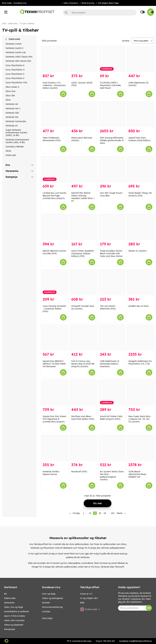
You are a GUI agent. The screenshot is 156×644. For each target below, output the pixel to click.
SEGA (8, 151)
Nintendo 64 (12, 126)
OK (149, 608)
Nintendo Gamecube (16, 121)
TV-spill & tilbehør (27, 24)
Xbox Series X (12, 87)
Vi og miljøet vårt (89, 598)
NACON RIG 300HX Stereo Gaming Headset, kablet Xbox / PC (83, 197)
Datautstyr (9, 603)
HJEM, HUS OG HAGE (14, 607)
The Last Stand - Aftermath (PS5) (108, 307)
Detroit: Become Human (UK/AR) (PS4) (54, 252)
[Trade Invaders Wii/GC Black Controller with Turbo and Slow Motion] (112, 227)
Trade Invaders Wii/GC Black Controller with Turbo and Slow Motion (111, 253)
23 (100, 513)
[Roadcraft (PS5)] (83, 448)
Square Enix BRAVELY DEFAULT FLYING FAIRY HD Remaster (54, 364)
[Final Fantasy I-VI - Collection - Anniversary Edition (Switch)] (55, 59)
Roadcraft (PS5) (79, 472)
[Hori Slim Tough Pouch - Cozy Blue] (112, 169)
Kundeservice (20, 3)
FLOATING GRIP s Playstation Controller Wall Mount (110, 85)
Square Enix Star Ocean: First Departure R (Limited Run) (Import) (55, 419)
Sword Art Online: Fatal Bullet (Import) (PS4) (111, 418)
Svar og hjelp (49, 594)
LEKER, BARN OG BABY (14, 620)
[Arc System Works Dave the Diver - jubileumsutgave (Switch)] (112, 448)
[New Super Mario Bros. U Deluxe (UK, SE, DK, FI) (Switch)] (140, 393)
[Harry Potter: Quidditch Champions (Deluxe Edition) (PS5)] (83, 227)
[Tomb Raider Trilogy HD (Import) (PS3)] (140, 169)
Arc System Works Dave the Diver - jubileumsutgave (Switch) (112, 476)
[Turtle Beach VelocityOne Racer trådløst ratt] (140, 448)
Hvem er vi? (86, 594)
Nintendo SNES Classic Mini (19, 57)
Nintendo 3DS (12, 113)
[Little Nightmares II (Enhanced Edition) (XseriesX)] (112, 338)
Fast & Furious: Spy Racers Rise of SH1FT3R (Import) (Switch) (83, 364)
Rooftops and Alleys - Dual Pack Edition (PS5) (83, 418)
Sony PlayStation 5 (15, 65)
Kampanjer (10, 629)
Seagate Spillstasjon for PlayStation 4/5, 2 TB (140, 362)
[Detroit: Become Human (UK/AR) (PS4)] (55, 227)
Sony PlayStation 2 (15, 78)
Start (4, 24)
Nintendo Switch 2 (14, 48)
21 (90, 513)
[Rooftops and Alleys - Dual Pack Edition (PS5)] (83, 393)
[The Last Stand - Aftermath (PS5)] (112, 282)
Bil (5, 594)
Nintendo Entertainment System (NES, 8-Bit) (17, 141)
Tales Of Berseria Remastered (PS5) (52, 139)
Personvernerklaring (52, 607)
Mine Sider (7, 3)
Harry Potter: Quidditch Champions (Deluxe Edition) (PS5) (83, 253)
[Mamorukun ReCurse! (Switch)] (83, 114)
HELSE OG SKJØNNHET (14, 625)
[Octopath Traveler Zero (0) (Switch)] (83, 282)
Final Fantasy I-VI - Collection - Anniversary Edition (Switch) (54, 85)
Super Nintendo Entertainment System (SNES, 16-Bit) (16, 133)
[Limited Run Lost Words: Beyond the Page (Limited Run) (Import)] (55, 169)
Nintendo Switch (14, 44)
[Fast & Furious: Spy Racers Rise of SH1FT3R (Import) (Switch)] (83, 338)
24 (105, 513)
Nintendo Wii (12, 104)
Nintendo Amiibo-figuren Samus (51, 473)
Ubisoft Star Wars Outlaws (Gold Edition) (139, 139)
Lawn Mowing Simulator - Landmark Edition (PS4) (54, 309)
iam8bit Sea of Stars (139, 306)
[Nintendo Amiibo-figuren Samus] (55, 448)
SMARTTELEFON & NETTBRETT (16, 612)
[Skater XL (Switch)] (140, 227)
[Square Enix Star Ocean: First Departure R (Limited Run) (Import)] (55, 393)
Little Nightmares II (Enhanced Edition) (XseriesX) (110, 364)
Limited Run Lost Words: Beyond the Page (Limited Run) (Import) (55, 196)
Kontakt (46, 603)
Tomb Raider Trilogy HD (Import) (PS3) (140, 194)
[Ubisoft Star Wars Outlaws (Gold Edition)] (140, 114)
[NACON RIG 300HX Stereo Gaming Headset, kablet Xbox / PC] (83, 169)
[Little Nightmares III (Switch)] (140, 59)
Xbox (8, 100)
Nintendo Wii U (13, 109)
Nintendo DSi (12, 117)
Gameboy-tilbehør (15, 147)
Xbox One (10, 91)
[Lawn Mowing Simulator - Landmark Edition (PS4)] (55, 282)
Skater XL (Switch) (137, 251)
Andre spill (11, 155)
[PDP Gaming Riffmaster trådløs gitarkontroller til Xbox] (112, 114)
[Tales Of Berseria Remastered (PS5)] (55, 114)
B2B (82, 603)
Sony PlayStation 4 (15, 70)
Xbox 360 (10, 96)
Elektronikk (13, 24)
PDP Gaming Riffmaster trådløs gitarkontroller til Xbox (112, 140)
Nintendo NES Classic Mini (18, 61)
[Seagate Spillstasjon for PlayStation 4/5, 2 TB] (140, 338)
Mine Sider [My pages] (47, 618)
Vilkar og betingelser (53, 598)
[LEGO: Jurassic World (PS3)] (83, 59)
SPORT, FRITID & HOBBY (15, 616)
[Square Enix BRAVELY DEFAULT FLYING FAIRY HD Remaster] (55, 338)
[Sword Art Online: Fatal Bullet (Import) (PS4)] (112, 393)
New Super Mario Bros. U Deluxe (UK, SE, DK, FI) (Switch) (140, 419)
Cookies (46, 612)
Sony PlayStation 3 (15, 74)
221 (113, 513)
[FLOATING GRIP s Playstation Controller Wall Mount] (112, 59)
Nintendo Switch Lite (16, 52)
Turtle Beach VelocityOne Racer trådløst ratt (137, 474)
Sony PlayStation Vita (16, 83)
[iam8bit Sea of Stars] (140, 282)
